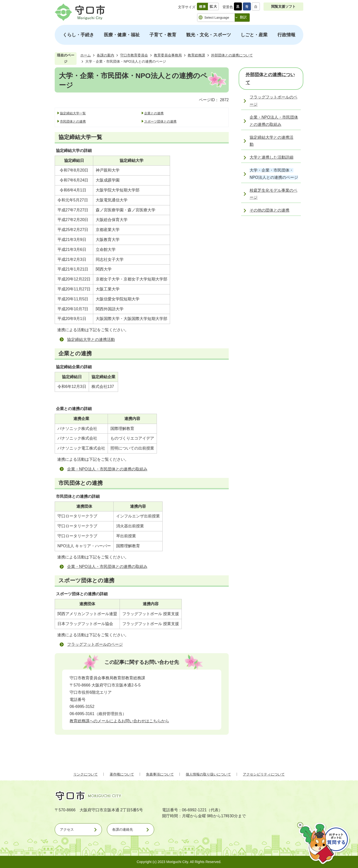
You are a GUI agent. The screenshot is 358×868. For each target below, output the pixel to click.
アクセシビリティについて (264, 774)
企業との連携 (154, 113)
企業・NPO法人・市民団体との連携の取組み (107, 469)
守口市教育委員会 (134, 55)
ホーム (86, 55)
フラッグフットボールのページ (95, 644)
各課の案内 (105, 55)
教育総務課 (196, 55)
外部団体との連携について (232, 55)
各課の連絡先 (123, 829)
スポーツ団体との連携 (160, 121)
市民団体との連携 (73, 121)
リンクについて (86, 774)
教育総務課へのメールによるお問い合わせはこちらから (119, 721)
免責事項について (160, 774)
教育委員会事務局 (168, 55)
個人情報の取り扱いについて (208, 774)
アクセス (67, 829)
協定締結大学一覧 (73, 113)
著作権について (122, 774)
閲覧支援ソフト (283, 6)
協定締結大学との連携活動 (91, 340)
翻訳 (243, 17)
